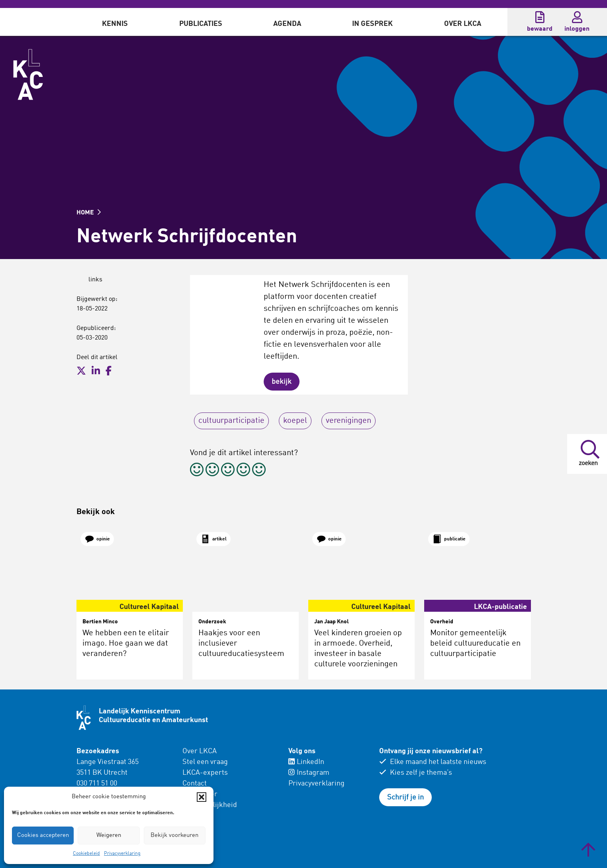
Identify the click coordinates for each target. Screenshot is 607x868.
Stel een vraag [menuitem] (205, 762)
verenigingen (349, 421)
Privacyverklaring (122, 854)
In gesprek (372, 24)
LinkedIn (306, 762)
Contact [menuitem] (195, 784)
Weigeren (109, 836)
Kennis (115, 24)
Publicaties (201, 24)
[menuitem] (115, 22)
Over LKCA (463, 24)
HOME (89, 213)
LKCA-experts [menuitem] (205, 773)
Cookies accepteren (43, 836)
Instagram (309, 773)
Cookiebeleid (86, 854)
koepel (295, 421)
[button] (202, 797)
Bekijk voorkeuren (174, 836)
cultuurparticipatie (231, 421)
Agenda (287, 24)
